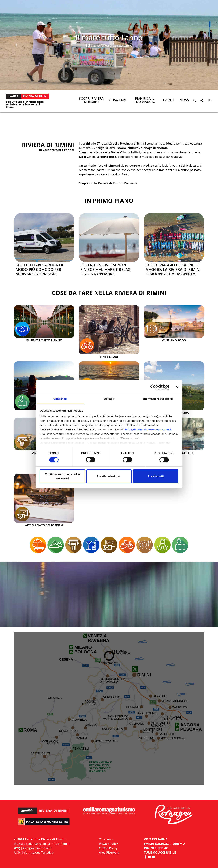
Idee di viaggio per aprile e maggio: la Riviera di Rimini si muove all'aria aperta (173, 269)
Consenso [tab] (60, 399)
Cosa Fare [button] (118, 100)
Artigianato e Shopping (44, 525)
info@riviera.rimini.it (37, 848)
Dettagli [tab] (109, 399)
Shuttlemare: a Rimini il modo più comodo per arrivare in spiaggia (40, 269)
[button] (16, 45)
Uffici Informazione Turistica (34, 852)
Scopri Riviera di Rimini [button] (91, 100)
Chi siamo (106, 839)
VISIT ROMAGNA (156, 839)
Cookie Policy (108, 848)
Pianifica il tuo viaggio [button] (145, 100)
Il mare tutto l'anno (109, 37)
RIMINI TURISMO (156, 848)
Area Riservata (109, 852)
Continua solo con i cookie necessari (62, 476)
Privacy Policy (108, 844)
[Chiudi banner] (177, 387)
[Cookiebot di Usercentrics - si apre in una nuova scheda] (155, 387)
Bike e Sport (109, 357)
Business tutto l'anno (44, 340)
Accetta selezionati (109, 476)
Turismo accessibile (160, 852)
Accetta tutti (156, 476)
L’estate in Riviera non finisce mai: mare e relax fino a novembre (105, 269)
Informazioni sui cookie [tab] (158, 399)
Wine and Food (174, 340)
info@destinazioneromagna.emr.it (148, 430)
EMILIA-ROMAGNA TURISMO (164, 844)
